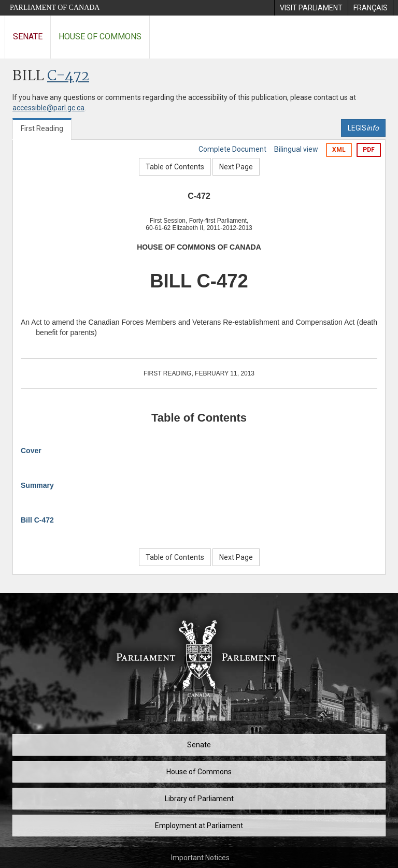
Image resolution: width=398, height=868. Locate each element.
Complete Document (232, 149)
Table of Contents (175, 167)
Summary (37, 485)
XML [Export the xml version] (339, 150)
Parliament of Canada (55, 8)
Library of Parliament (199, 799)
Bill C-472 (37, 520)
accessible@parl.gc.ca (48, 108)
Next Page (236, 167)
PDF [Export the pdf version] (369, 150)
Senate (28, 37)
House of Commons (100, 37)
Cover (31, 451)
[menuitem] (311, 8)
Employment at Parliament (199, 826)
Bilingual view (296, 149)
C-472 (68, 76)
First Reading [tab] (42, 128)
